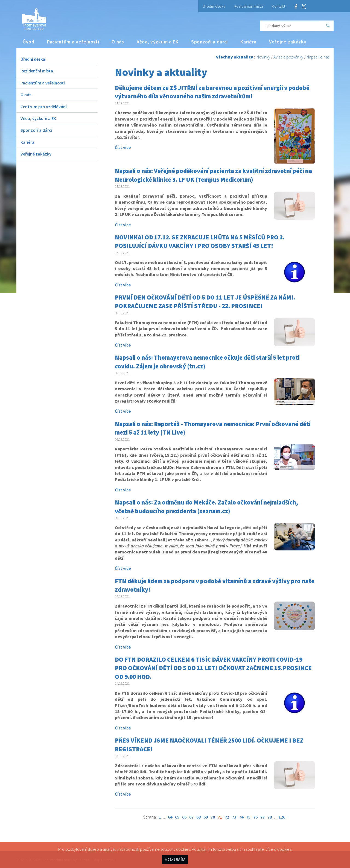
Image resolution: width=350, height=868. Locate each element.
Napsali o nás (318, 57)
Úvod (29, 42)
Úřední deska (214, 6)
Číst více (123, 147)
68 (199, 817)
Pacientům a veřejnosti (73, 42)
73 (234, 817)
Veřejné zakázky (288, 42)
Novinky (263, 57)
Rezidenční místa (249, 6)
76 (255, 817)
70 (213, 817)
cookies (284, 849)
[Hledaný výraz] (292, 26)
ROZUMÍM (175, 860)
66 (184, 817)
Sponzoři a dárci (209, 42)
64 (170, 817)
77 (262, 817)
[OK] (328, 26)
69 (206, 817)
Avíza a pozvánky (288, 57)
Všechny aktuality (235, 57)
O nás (118, 42)
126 (282, 817)
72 (227, 817)
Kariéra (248, 42)
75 (248, 817)
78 (270, 817)
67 (191, 817)
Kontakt (278, 6)
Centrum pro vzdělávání (44, 107)
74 (241, 817)
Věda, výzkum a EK (158, 42)
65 (177, 817)
